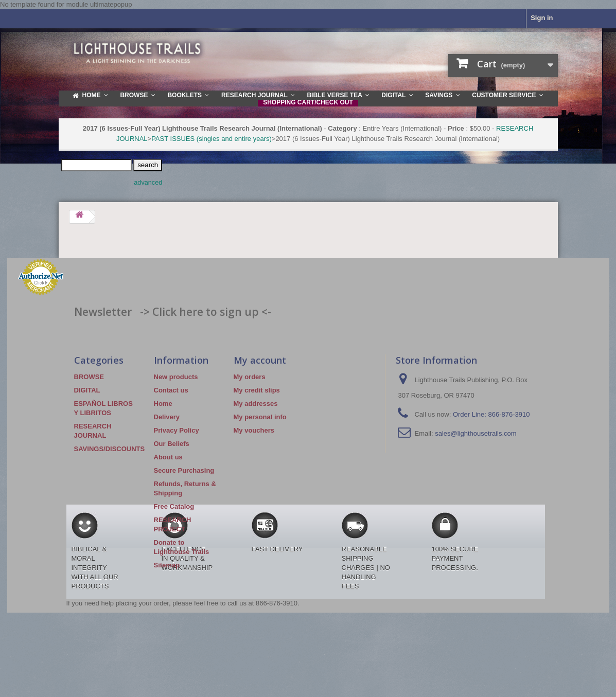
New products (176, 377)
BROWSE (89, 377)
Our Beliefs (172, 444)
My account (260, 360)
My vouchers (254, 430)
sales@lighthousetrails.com (476, 433)
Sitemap (167, 565)
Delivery (167, 417)
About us (168, 457)
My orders (250, 377)
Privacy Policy (177, 430)
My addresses (256, 404)
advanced (148, 183)
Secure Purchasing (184, 470)
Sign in (542, 18)
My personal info (260, 417)
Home (163, 404)
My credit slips (257, 390)
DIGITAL (87, 390)
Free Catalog (174, 506)
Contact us (171, 390)
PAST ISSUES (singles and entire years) (212, 139)
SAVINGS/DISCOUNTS (110, 449)
